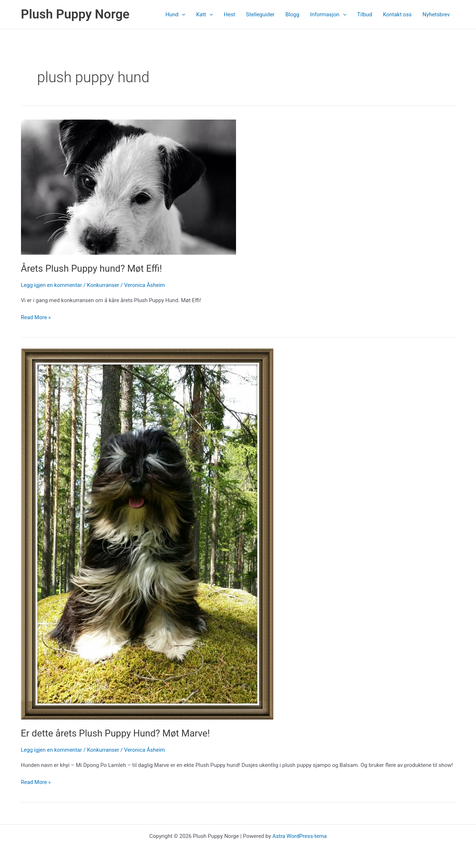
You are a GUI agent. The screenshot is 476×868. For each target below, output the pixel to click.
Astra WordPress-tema (299, 836)
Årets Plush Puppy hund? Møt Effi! (92, 268)
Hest (229, 14)
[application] (182, 14)
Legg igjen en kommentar (52, 285)
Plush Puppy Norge (75, 14)
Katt (205, 14)
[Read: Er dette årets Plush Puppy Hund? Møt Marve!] (147, 534)
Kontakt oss (397, 14)
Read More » (36, 318)
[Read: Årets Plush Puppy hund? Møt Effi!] (129, 187)
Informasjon (328, 14)
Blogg (292, 14)
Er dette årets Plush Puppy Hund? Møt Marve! (115, 733)
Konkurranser (103, 285)
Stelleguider (260, 14)
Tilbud (365, 14)
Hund (175, 14)
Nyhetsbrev (436, 14)
